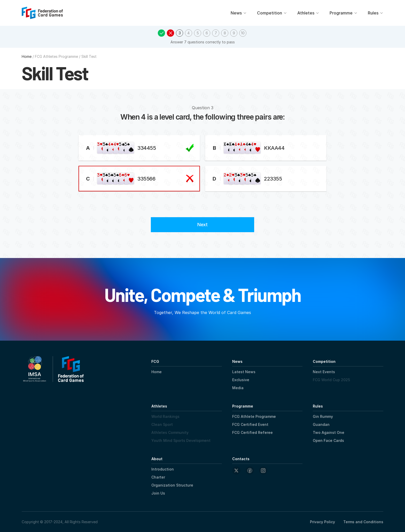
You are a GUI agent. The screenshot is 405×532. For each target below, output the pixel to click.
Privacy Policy (322, 522)
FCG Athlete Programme (254, 416)
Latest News (244, 372)
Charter (158, 477)
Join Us (158, 493)
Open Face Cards (328, 440)
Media (238, 388)
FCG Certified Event (250, 424)
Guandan (321, 424)
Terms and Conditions (363, 522)
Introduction (163, 469)
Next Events (324, 372)
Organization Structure (172, 485)
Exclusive (241, 380)
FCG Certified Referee (252, 432)
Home (157, 372)
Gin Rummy (323, 416)
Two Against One (329, 432)
